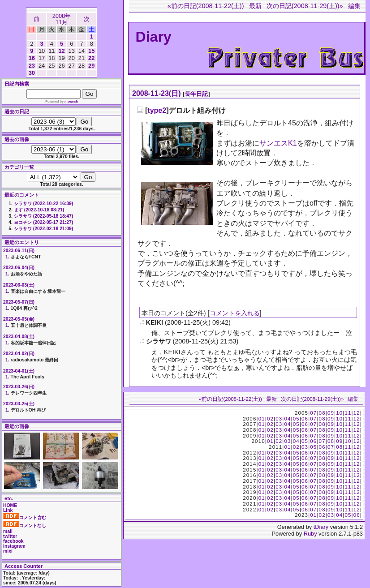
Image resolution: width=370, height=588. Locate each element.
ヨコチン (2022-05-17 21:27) (43, 222)
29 (91, 66)
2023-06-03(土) (19, 285)
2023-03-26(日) (19, 387)
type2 (157, 110)
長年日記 (196, 94)
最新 (255, 6)
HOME (10, 505)
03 (279, 419)
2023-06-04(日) (19, 268)
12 (61, 51)
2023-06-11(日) (19, 251)
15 (91, 51)
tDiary (321, 527)
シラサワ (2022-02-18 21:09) (43, 229)
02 (270, 419)
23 (32, 66)
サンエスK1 (278, 143)
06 (305, 419)
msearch (71, 101)
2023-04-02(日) (19, 354)
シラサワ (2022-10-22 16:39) (43, 204)
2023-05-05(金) (19, 319)
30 (32, 73)
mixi (8, 551)
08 (322, 413)
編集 (354, 6)
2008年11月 (62, 19)
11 (348, 413)
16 (32, 58)
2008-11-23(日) (157, 93)
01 (262, 419)
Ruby (310, 534)
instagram (14, 546)
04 (287, 419)
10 (339, 413)
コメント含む (25, 517)
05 (296, 419)
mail (8, 531)
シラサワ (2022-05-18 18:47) (43, 216)
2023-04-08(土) (19, 337)
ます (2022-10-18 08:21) (39, 210)
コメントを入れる (235, 313)
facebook (13, 541)
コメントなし (25, 526)
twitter (10, 536)
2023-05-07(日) (19, 302)
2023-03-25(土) (19, 404)
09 (331, 413)
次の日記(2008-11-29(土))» (305, 6)
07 (313, 413)
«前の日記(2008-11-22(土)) (206, 6)
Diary (154, 37)
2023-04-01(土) (19, 371)
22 (91, 58)
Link (8, 510)
